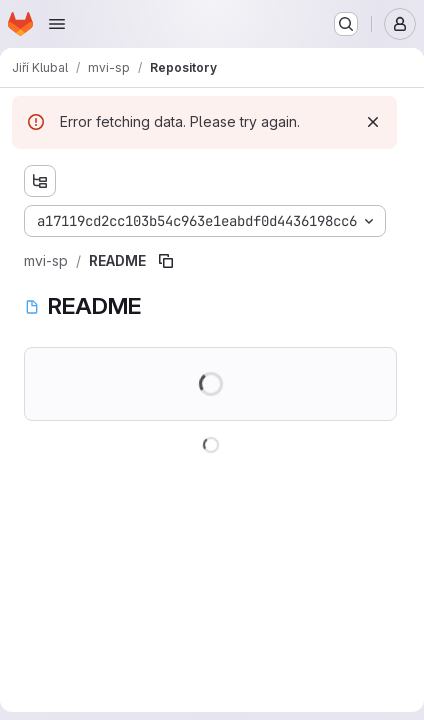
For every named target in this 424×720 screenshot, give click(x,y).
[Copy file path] (166, 261)
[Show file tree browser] (40, 181)
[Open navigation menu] (57, 24)
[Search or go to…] (346, 24)
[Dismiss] (373, 122)
